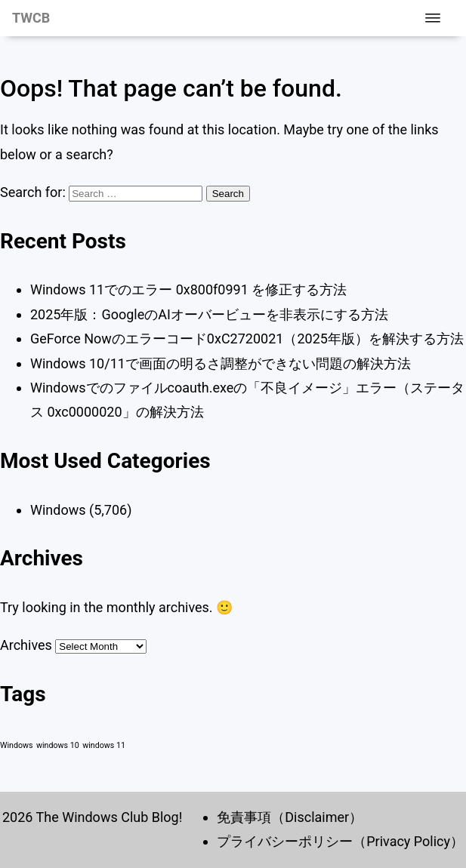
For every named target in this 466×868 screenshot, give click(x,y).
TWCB (31, 18)
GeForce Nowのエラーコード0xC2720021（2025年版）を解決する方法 (247, 339)
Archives (26, 645)
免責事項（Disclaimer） (290, 817)
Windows (58, 510)
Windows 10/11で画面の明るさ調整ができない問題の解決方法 (221, 363)
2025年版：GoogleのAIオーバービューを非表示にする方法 (209, 314)
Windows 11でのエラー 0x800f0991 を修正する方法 (188, 289)
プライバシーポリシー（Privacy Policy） (340, 841)
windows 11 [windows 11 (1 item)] (104, 745)
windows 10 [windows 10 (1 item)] (58, 745)
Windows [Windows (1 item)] (17, 745)
